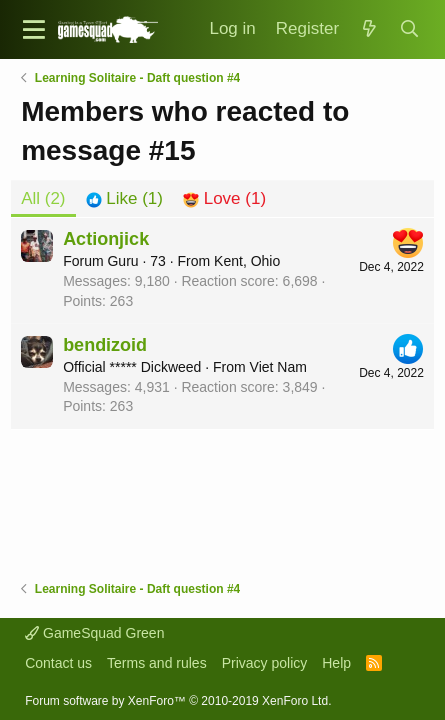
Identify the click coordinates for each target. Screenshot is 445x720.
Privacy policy (265, 663)
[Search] (409, 29)
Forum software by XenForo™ (178, 701)
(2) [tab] (43, 198)
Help (336, 663)
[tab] (124, 199)
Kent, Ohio (247, 261)
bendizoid (105, 345)
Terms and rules (157, 663)
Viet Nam (278, 367)
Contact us (58, 663)
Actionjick (106, 239)
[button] (34, 29)
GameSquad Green (94, 633)
